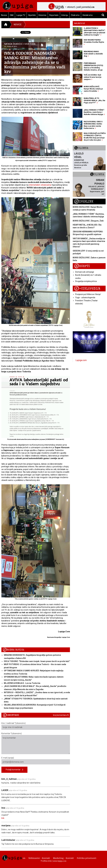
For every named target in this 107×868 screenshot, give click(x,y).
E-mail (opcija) (36, 761)
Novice (18, 25)
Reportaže (54, 15)
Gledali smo (88, 15)
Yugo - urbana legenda (85, 297)
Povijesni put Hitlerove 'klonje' (88, 294)
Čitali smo (75, 15)
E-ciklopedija (87, 289)
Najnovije (80, 23)
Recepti (82, 266)
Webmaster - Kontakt (39, 858)
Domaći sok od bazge (85, 272)
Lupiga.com (81, 360)
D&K (12, 15)
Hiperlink (32, 15)
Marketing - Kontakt (63, 858)
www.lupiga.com (60, 861)
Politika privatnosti (87, 858)
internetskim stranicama (40, 185)
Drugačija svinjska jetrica (86, 281)
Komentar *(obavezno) (36, 743)
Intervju (65, 15)
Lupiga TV (21, 15)
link (3, 818)
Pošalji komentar (14, 770)
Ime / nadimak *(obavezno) (36, 726)
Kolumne (42, 15)
